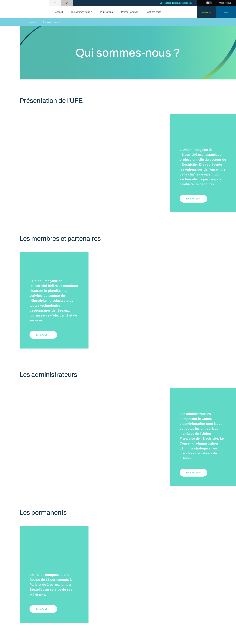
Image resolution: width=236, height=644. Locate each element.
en (67, 3)
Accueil (59, 12)
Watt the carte (154, 12)
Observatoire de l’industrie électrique (176, 3)
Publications (107, 12)
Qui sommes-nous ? (82, 12)
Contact (226, 12)
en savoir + (193, 199)
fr (55, 3)
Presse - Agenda (130, 12)
